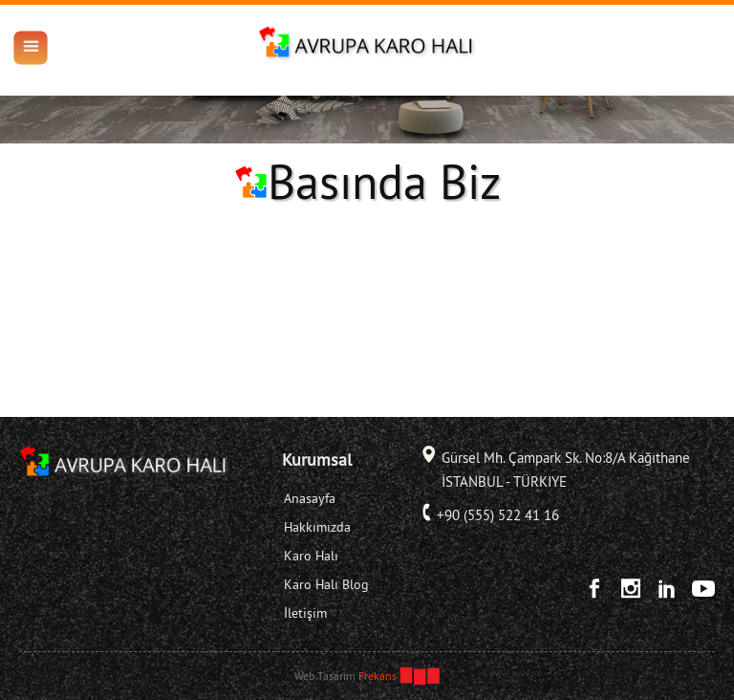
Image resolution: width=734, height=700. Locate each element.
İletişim (305, 613)
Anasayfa (310, 498)
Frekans (378, 676)
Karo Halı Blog (326, 584)
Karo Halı (311, 556)
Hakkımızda (317, 527)
